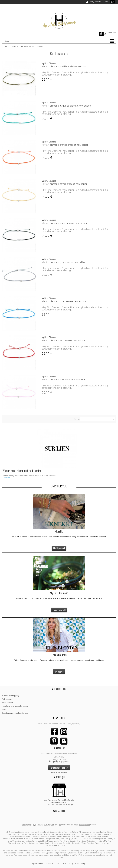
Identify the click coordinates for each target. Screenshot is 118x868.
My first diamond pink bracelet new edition (64, 380)
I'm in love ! (59, 672)
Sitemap (49, 864)
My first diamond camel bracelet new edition (65, 184)
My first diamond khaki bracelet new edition (64, 66)
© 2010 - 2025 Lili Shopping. (73, 864)
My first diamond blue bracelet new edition (64, 301)
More (6, 478)
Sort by (77, 419)
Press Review (7, 703)
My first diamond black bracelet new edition (64, 223)
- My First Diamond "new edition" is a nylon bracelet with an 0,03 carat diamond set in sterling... (75, 74)
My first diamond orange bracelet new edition (65, 145)
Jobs (4, 710)
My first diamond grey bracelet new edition (64, 262)
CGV (57, 864)
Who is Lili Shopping (10, 696)
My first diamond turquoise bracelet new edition (66, 106)
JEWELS (14, 46)
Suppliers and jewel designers (15, 713)
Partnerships (7, 699)
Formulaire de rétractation (59, 772)
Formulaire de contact (59, 768)
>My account (96, 2)
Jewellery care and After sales (15, 706)
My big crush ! (59, 548)
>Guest (105, 2)
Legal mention (37, 864)
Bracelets (24, 46)
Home (4, 46)
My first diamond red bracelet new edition (63, 341)
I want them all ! (59, 610)
